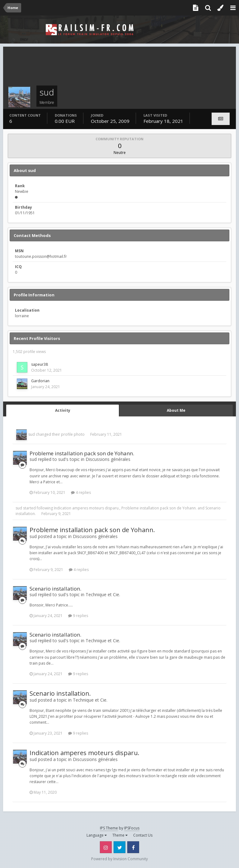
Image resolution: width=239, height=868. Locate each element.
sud (32, 434)
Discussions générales (108, 459)
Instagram (106, 847)
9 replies (78, 616)
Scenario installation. (55, 589)
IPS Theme (109, 828)
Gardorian (40, 381)
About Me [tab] (176, 410)
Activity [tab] (63, 410)
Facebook (133, 847)
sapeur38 (40, 364)
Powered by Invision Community (119, 859)
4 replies (81, 492)
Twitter (119, 847)
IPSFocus (132, 828)
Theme (120, 835)
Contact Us (143, 835)
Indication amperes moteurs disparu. (87, 508)
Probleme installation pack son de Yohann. (82, 453)
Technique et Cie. (103, 594)
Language (97, 835)
